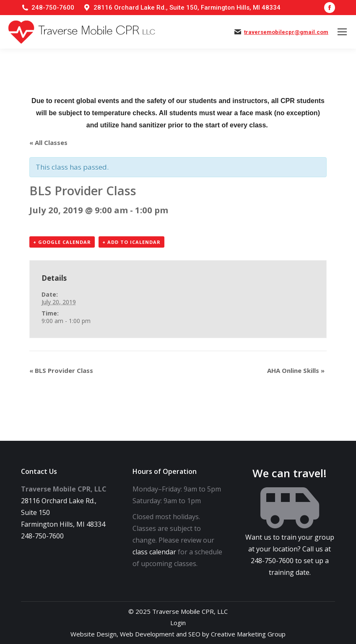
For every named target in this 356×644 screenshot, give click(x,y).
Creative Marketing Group (248, 634)
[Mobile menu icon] (342, 32)
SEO (194, 634)
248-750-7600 (53, 8)
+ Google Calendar (62, 242)
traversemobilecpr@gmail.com (286, 32)
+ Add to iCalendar (131, 242)
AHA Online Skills (296, 370)
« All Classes (48, 142)
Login (178, 623)
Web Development (147, 634)
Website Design (94, 634)
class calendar (154, 552)
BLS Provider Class (61, 370)
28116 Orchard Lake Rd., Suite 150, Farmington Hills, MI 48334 (187, 8)
